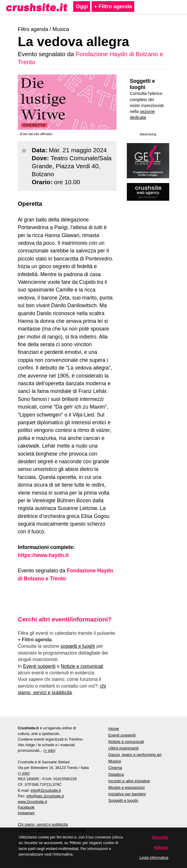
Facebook (26, 807)
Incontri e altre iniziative (129, 781)
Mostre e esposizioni (127, 787)
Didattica (116, 774)
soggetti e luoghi (78, 646)
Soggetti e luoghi (142, 84)
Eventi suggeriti (39, 666)
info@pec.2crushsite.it (45, 796)
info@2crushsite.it (46, 790)
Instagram (26, 813)
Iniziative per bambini (127, 794)
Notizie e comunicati (82, 666)
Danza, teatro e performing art (135, 755)
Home (114, 729)
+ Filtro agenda (113, 7)
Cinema (115, 768)
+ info (49, 750)
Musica (61, 29)
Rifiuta (161, 847)
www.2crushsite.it (32, 802)
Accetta (160, 837)
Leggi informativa (154, 858)
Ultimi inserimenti (124, 748)
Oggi (82, 7)
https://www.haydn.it (43, 555)
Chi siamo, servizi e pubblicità (43, 824)
